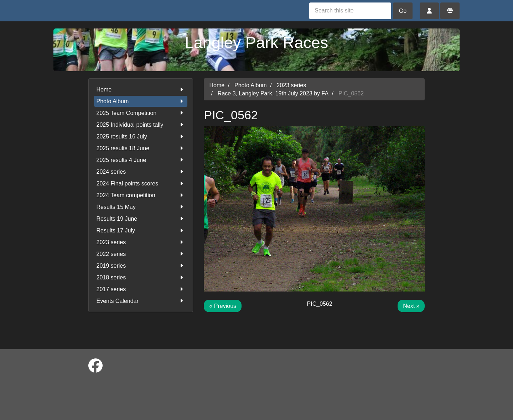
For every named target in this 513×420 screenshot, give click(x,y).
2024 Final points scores (141, 183)
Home (141, 90)
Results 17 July (141, 230)
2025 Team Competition (141, 113)
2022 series (141, 254)
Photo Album (141, 101)
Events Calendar (141, 301)
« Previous (223, 306)
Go (403, 11)
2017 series (141, 289)
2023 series (141, 242)
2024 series (141, 172)
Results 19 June (141, 219)
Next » (411, 306)
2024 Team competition (141, 195)
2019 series (141, 266)
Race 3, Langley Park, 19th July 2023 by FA (273, 93)
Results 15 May (141, 207)
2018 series (141, 277)
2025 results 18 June (141, 148)
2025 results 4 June (141, 160)
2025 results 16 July (141, 136)
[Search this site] (350, 11)
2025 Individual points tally (141, 125)
